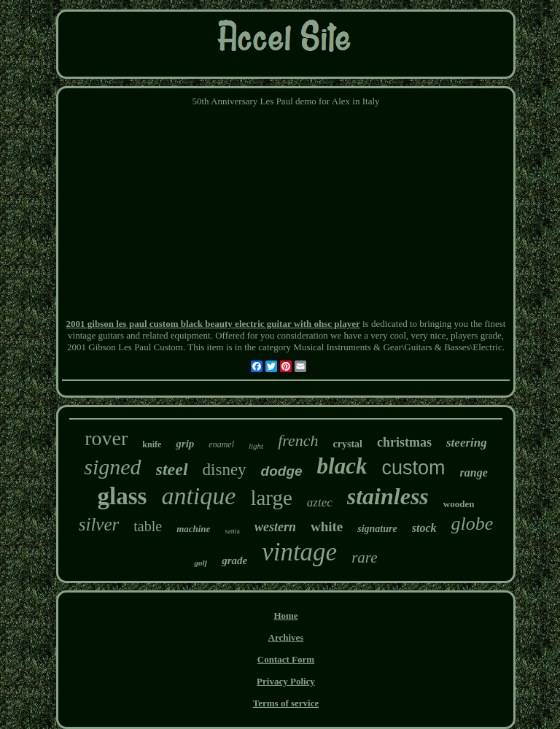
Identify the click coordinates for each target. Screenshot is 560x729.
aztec (320, 502)
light (256, 446)
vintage (299, 552)
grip (185, 444)
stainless (388, 496)
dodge (282, 471)
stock (424, 528)
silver (99, 524)
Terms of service (286, 703)
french (298, 440)
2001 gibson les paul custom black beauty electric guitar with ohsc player (213, 324)
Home (285, 616)
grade (234, 560)
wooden (459, 504)
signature (377, 529)
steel (172, 469)
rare (364, 558)
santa (232, 531)
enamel (221, 444)
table (148, 526)
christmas (404, 442)
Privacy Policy (286, 681)
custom (413, 468)
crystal (348, 444)
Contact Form (286, 659)
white (327, 526)
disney (225, 470)
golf (201, 563)
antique (198, 496)
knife (152, 444)
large (271, 498)
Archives (286, 637)
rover (106, 438)
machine (193, 529)
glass (122, 496)
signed (112, 467)
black (342, 466)
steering (467, 443)
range (474, 472)
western (275, 527)
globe (472, 524)
